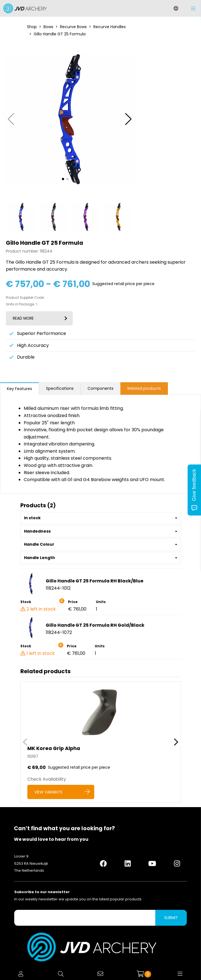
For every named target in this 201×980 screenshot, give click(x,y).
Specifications (60, 388)
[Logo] (24, 8)
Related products (144, 388)
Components (100, 388)
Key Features (20, 389)
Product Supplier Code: (25, 298)
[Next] (175, 742)
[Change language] (176, 8)
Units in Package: (20, 304)
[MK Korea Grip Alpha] (101, 742)
